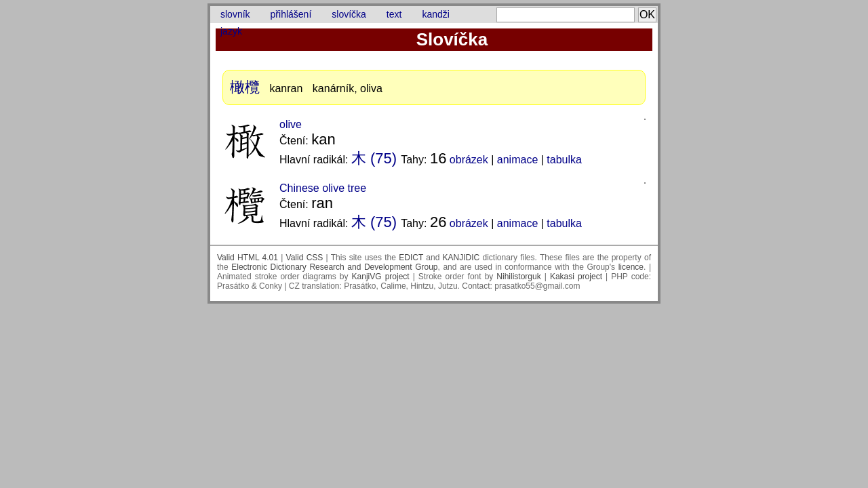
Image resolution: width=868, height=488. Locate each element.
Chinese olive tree (323, 188)
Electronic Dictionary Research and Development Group (334, 267)
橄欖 (245, 87)
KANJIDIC (461, 258)
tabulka (564, 160)
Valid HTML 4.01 (248, 258)
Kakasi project (576, 277)
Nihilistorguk (518, 277)
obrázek (469, 160)
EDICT (411, 258)
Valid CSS (305, 258)
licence (631, 267)
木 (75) (374, 158)
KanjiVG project (381, 277)
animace (517, 160)
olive (291, 124)
